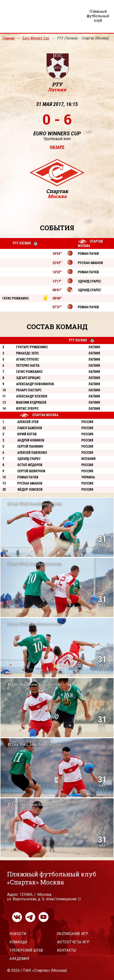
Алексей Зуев (28, 422)
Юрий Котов (27, 434)
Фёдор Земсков (30, 490)
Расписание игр (73, 934)
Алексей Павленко (32, 453)
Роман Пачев (28, 477)
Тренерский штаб (26, 950)
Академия (19, 958)
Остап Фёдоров (30, 465)
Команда (18, 942)
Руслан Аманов (30, 483)
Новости (18, 934)
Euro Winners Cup (36, 38)
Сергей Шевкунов (31, 471)
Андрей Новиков (31, 440)
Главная (8, 38)
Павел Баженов (30, 428)
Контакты (67, 950)
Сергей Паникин (30, 446)
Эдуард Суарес (29, 459)
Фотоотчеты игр (73, 942)
